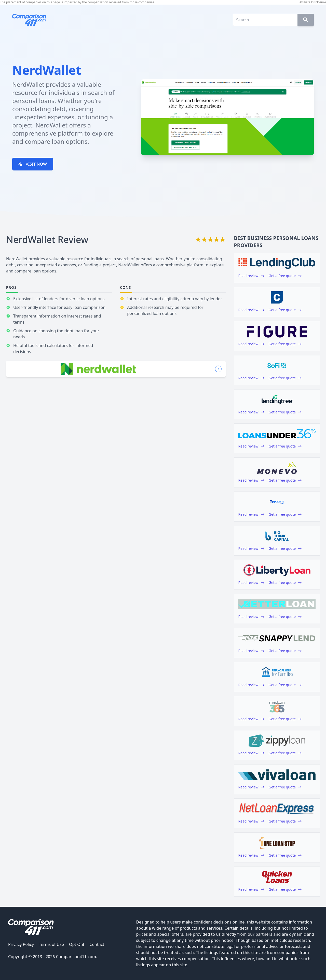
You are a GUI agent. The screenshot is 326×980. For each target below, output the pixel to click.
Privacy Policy (21, 944)
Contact (97, 944)
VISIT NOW (32, 164)
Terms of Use (51, 944)
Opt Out (77, 944)
